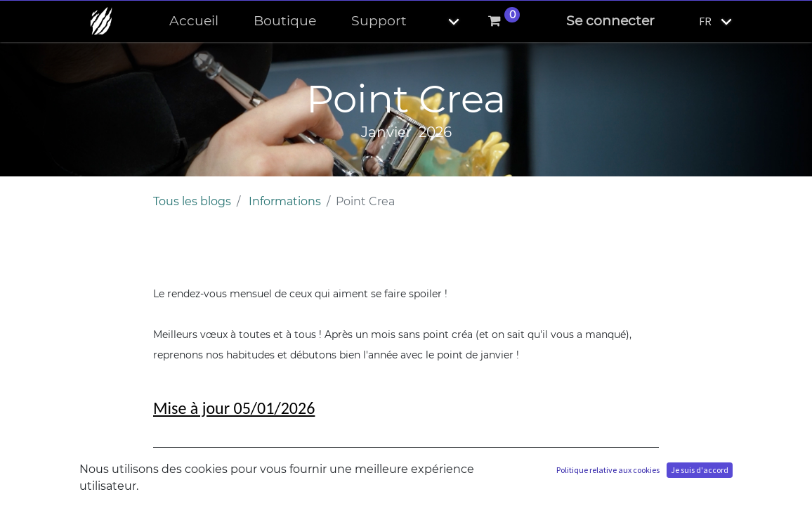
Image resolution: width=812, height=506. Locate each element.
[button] (442, 21)
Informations (285, 201)
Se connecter (610, 21)
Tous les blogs (192, 201)
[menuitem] (194, 21)
